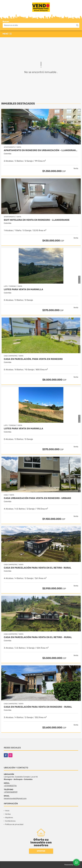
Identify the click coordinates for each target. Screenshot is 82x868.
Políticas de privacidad (14, 824)
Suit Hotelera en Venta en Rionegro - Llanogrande (37, 220)
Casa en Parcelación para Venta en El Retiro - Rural (38, 637)
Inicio (7, 811)
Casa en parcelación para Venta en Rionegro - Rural (38, 707)
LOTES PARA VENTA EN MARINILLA (23, 289)
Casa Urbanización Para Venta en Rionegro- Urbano (37, 498)
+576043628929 (11, 792)
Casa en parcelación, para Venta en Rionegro (33, 359)
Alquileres (9, 818)
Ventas (8, 814)
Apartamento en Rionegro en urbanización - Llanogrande (41, 150)
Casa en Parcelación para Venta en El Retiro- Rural (38, 568)
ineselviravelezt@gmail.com (15, 798)
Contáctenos (10, 821)
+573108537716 (10, 786)
